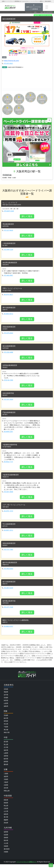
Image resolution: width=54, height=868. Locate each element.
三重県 (6, 777)
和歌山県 (7, 794)
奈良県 (6, 792)
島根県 (6, 806)
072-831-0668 (8, 494)
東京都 (6, 733)
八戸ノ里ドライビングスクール (15, 507)
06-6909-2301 (8, 434)
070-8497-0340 (9, 211)
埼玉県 (6, 728)
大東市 (4, 57)
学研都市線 (7, 175)
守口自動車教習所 (10, 527)
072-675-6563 (8, 334)
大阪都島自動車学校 (11, 447)
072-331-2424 (8, 401)
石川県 (6, 751)
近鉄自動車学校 (9, 395)
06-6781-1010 (8, 514)
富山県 (6, 748)
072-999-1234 (8, 250)
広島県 (6, 812)
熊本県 (6, 844)
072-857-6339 (8, 591)
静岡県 (6, 765)
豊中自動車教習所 (10, 309)
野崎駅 (10, 178)
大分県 (6, 847)
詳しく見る (27, 217)
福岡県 (6, 836)
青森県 (6, 696)
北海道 (6, 693)
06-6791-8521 (8, 296)
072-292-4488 (8, 354)
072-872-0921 (8, 64)
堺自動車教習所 (9, 224)
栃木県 (6, 722)
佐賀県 (6, 838)
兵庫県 (6, 789)
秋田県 (6, 704)
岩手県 (6, 698)
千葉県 (6, 730)
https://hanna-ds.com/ (11, 61)
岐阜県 (6, 762)
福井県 (6, 754)
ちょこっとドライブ (11, 203)
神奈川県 (7, 736)
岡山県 (6, 809)
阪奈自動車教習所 (10, 19)
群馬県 (6, 725)
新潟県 (6, 745)
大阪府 (42, 12)
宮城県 (6, 701)
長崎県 (6, 841)
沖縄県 (6, 856)
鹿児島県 (7, 853)
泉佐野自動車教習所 (11, 263)
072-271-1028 (8, 611)
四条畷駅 (5, 178)
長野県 (6, 760)
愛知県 (6, 768)
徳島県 (6, 818)
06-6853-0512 (8, 315)
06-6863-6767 (8, 630)
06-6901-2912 (8, 533)
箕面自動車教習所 (10, 546)
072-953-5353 (8, 572)
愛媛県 (6, 824)
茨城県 (6, 719)
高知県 (6, 826)
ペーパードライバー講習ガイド (32, 12)
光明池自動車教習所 (11, 367)
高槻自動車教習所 (10, 328)
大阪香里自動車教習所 (12, 477)
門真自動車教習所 (10, 414)
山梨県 (6, 757)
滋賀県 (6, 780)
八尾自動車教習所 (10, 244)
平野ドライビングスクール (13, 289)
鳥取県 (6, 804)
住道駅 (14, 178)
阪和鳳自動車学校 (10, 604)
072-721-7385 (8, 552)
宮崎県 (6, 850)
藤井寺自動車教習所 (11, 566)
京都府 (6, 783)
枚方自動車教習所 (10, 585)
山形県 (6, 707)
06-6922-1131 (8, 464)
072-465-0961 (8, 276)
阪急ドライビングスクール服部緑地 (17, 624)
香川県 (6, 821)
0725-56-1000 (8, 382)
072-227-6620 (8, 231)
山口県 (6, 815)
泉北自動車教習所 (10, 347)
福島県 (6, 710)
